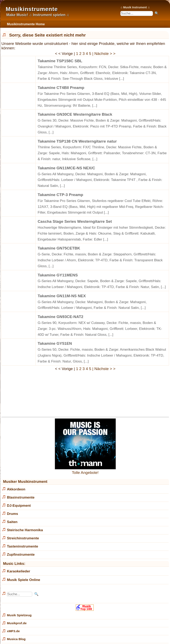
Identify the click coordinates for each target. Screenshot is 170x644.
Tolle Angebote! (85, 470)
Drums (13, 514)
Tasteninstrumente (22, 546)
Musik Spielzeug (19, 615)
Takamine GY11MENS (58, 275)
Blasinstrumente (21, 497)
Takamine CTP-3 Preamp (60, 195)
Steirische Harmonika (25, 530)
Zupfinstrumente (21, 554)
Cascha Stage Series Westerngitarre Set (75, 221)
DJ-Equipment (19, 505)
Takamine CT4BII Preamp (61, 88)
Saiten (12, 522)
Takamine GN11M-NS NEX (62, 296)
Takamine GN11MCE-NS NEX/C (66, 168)
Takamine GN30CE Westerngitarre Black (75, 114)
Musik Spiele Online (24, 580)
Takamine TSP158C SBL (60, 61)
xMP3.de (13, 631)
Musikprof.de (17, 623)
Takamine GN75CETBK (59, 248)
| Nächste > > (104, 54)
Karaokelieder (19, 571)
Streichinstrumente (23, 538)
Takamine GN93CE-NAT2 (60, 317)
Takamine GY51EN (55, 343)
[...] (122, 79)
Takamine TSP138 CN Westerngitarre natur (77, 141)
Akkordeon (16, 489)
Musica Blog (16, 639)
